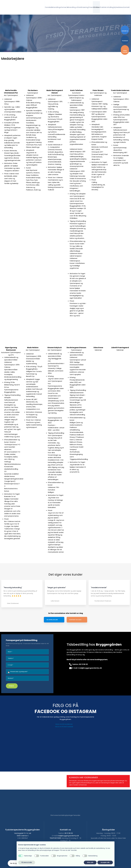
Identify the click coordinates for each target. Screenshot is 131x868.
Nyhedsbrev (118, 7)
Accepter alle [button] (105, 862)
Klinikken (96, 7)
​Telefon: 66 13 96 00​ (78, 664)
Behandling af (72, 7)
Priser (91, 7)
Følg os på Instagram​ (64, 727)
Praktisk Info (105, 7)
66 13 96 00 (69, 833)
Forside (48, 7)
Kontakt (127, 7)
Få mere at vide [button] (27, 862)
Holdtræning (83, 7)
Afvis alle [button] (90, 862)
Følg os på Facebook (64, 724)
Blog (112, 7)
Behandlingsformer (59, 7)
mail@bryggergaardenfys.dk (68, 836)
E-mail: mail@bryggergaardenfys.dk (86, 668)
